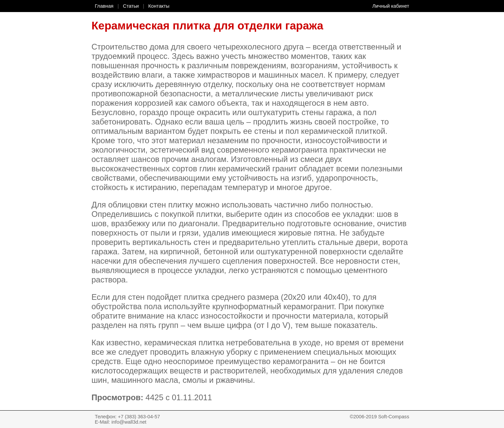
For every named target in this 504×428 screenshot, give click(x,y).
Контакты (159, 6)
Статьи (131, 6)
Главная (104, 6)
